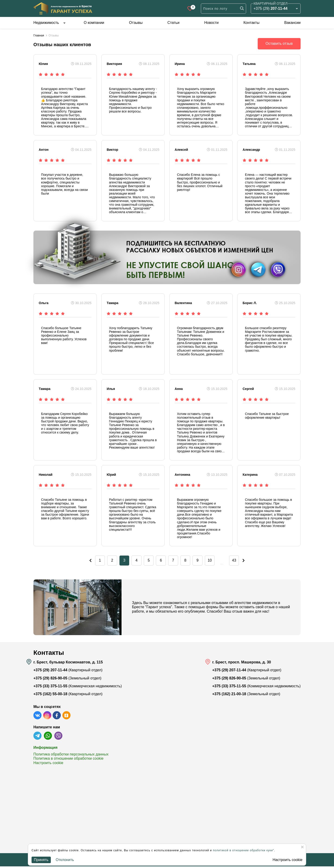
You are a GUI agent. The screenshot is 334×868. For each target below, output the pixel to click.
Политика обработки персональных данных (71, 756)
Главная (39, 35)
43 (244, 561)
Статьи (173, 23)
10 (216, 561)
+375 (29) (270, 9)
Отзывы (136, 23)
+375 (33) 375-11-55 (50, 688)
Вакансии (292, 23)
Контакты (251, 23)
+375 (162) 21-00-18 (229, 696)
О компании (94, 23)
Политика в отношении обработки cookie (68, 760)
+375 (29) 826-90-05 (50, 680)
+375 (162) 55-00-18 (50, 696)
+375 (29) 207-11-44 (50, 672)
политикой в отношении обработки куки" (244, 850)
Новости (212, 23)
